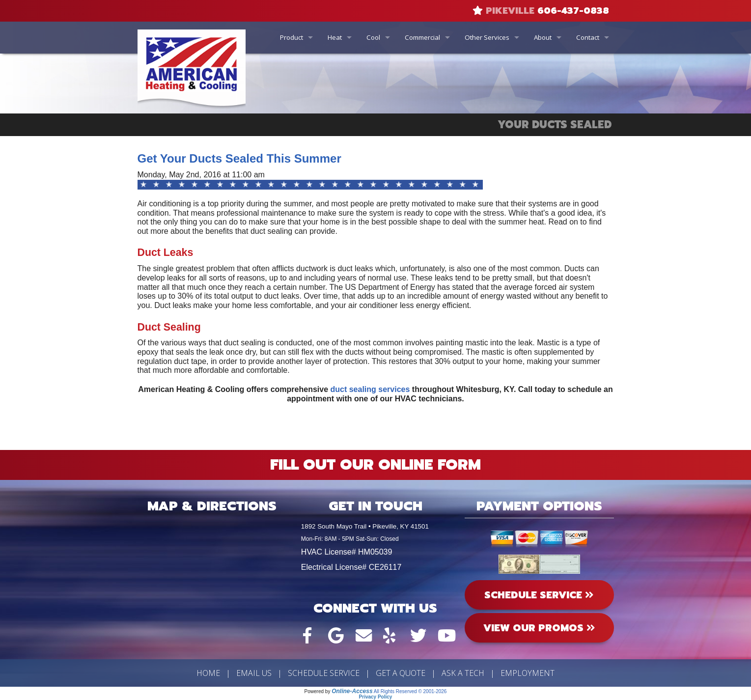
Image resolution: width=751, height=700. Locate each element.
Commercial (422, 37)
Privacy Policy (376, 697)
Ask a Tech (463, 673)
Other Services (487, 37)
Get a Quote (401, 673)
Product (292, 37)
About (543, 37)
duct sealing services (370, 389)
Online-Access (352, 691)
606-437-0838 (573, 11)
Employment (528, 673)
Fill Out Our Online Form (375, 465)
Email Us (254, 673)
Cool (373, 37)
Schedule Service (324, 673)
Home (208, 673)
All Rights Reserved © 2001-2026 (410, 691)
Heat (335, 37)
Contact (588, 37)
